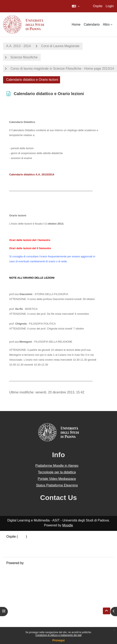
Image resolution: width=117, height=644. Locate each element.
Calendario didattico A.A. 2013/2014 (32, 174)
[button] (76, 6)
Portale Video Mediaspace (57, 479)
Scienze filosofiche (24, 57)
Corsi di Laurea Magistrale (60, 46)
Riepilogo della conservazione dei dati (34, 541)
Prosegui (59, 640)
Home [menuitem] (76, 24)
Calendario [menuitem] (92, 24)
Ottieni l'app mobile (20, 551)
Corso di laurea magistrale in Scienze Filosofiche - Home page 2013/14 (62, 69)
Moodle (68, 525)
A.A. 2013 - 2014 (18, 46)
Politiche (12, 546)
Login (110, 6)
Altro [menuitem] (106, 24)
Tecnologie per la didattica (57, 472)
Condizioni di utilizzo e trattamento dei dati (58, 635)
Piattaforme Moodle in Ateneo (57, 466)
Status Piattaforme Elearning (57, 485)
